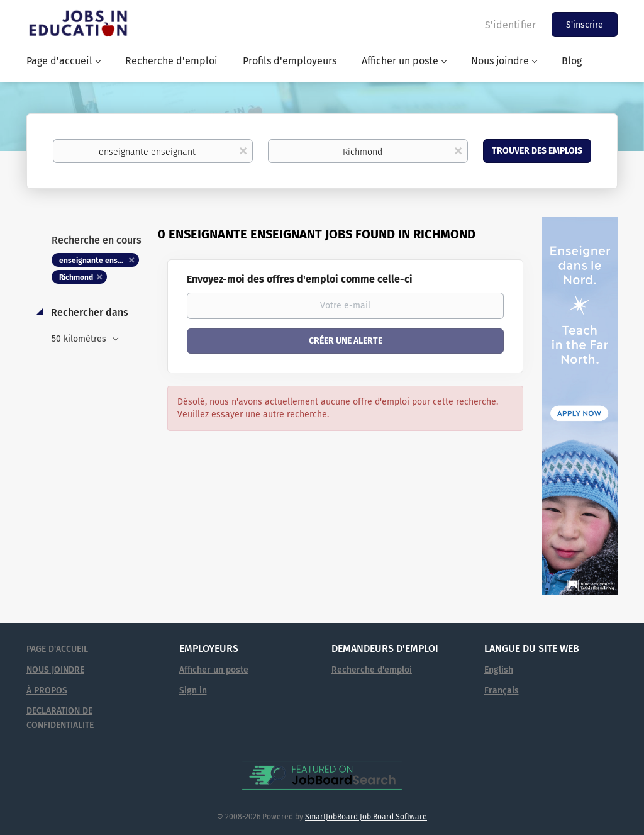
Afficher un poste (214, 670)
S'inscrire (585, 25)
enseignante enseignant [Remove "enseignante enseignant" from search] (99, 261)
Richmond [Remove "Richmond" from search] (76, 277)
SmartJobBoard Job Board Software (366, 817)
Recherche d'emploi (372, 670)
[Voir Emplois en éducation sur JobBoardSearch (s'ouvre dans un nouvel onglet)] (322, 775)
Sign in (193, 691)
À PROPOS (47, 691)
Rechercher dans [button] (88, 312)
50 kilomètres (80, 339)
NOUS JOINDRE (55, 670)
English (499, 670)
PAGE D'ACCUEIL (57, 649)
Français (502, 691)
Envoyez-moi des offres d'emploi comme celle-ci (300, 279)
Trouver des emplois (537, 151)
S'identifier (510, 25)
